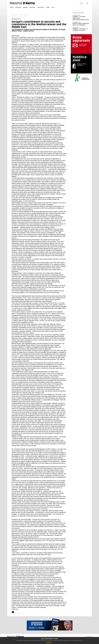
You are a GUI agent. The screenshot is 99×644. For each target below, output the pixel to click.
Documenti (41, 7)
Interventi (32, 7)
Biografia (18, 7)
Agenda (25, 7)
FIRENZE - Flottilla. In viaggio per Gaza (80, 30)
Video (48, 7)
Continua (49, 642)
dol (91, 636)
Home (12, 7)
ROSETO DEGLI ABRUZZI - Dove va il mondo (81, 24)
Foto (53, 7)
